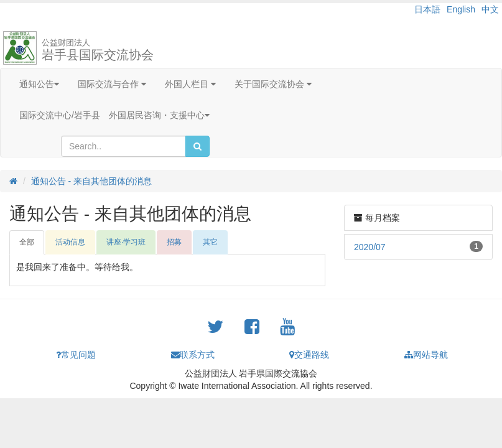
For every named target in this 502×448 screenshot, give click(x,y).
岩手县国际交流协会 (98, 50)
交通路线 (309, 355)
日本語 (427, 9)
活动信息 (70, 242)
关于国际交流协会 (273, 84)
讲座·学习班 (126, 242)
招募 (174, 242)
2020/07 (370, 247)
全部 (27, 242)
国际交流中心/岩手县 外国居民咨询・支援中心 (114, 115)
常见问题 (76, 355)
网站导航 (426, 355)
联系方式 (193, 355)
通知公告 (39, 84)
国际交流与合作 (112, 84)
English (461, 9)
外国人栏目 (190, 84)
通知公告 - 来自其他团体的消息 (91, 181)
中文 (490, 9)
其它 (210, 242)
